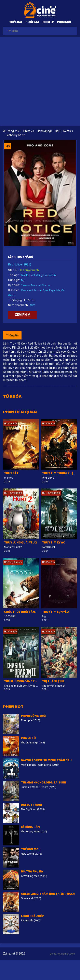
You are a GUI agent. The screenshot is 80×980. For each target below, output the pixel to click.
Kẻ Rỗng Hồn (30, 827)
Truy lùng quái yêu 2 (21, 543)
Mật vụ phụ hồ (32, 872)
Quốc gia (32, 23)
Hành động (36, 275)
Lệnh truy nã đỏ (15, 135)
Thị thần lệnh (53, 682)
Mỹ (23, 280)
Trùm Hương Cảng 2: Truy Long (22, 682)
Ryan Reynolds (51, 290)
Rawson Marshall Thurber (36, 285)
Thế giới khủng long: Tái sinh (43, 783)
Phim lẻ (48, 23)
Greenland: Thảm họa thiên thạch (48, 894)
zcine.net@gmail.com (62, 954)
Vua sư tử (28, 738)
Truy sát (11, 474)
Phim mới (64, 23)
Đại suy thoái (31, 805)
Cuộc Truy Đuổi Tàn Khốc (22, 612)
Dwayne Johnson (31, 290)
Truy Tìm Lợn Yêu (55, 612)
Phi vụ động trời (34, 716)
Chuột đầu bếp (32, 916)
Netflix (52, 275)
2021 (32, 305)
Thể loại (16, 23)
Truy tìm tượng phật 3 (59, 474)
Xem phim (23, 315)
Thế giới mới (30, 850)
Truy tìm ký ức (53, 543)
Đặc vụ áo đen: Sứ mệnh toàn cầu (46, 761)
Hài (45, 275)
